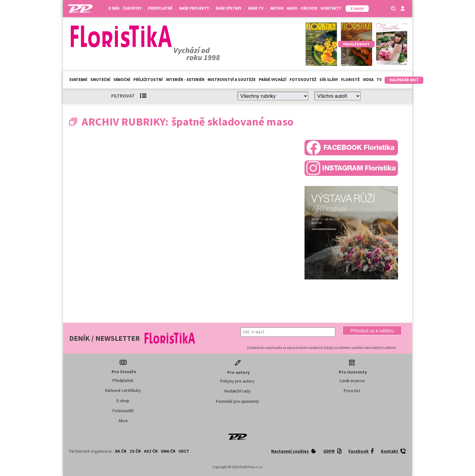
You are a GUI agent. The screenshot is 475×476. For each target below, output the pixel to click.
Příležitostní (148, 80)
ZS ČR (135, 451)
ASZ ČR (151, 451)
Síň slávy (329, 80)
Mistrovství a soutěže (232, 80)
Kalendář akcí (404, 80)
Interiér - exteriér (185, 80)
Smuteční (100, 80)
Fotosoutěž (303, 80)
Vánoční (122, 80)
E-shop (123, 401)
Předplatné (162, 8)
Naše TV (258, 8)
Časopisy (134, 8)
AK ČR (121, 451)
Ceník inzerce (352, 381)
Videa (368, 80)
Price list (352, 391)
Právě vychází (273, 80)
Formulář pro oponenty (238, 401)
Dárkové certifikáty (123, 390)
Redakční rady (238, 391)
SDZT (184, 451)
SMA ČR (168, 451)
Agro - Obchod (302, 8)
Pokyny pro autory (238, 381)
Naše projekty (196, 8)
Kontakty (331, 8)
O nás (114, 8)
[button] (372, 331)
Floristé (350, 80)
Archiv (277, 8)
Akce (123, 421)
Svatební (78, 80)
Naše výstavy (230, 8)
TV (379, 80)
